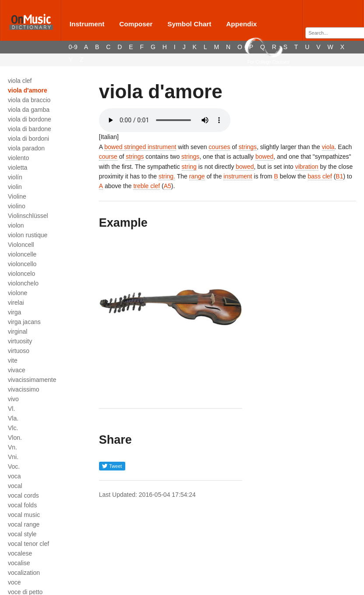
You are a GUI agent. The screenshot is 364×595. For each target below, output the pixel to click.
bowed (264, 157)
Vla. (13, 418)
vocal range (24, 524)
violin (15, 187)
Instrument (87, 24)
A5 (168, 186)
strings (248, 147)
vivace (17, 370)
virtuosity (20, 341)
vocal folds (22, 505)
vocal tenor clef (28, 544)
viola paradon (26, 148)
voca (14, 476)
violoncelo (21, 274)
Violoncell (21, 245)
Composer (136, 24)
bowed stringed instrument (140, 147)
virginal (18, 331)
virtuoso (19, 351)
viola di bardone (30, 129)
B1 (339, 176)
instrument (238, 176)
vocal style (22, 534)
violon (16, 225)
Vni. (13, 457)
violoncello (22, 264)
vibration (307, 167)
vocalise (19, 563)
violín (15, 177)
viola (328, 147)
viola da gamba (29, 110)
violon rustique (28, 235)
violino (17, 206)
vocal (15, 486)
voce (14, 582)
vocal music (24, 515)
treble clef (147, 186)
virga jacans (24, 322)
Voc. (14, 467)
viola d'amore (28, 90)
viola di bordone (30, 119)
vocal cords (23, 495)
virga (14, 312)
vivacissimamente (32, 380)
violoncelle (22, 254)
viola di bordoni (28, 139)
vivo (13, 399)
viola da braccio (29, 100)
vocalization (24, 573)
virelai (16, 303)
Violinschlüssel (28, 216)
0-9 (73, 47)
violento (18, 158)
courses (219, 147)
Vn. (12, 447)
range (197, 176)
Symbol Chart (189, 24)
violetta (18, 167)
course (108, 157)
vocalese (20, 553)
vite (13, 360)
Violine (17, 196)
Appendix (241, 24)
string (189, 167)
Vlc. (13, 428)
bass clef (320, 176)
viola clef (20, 81)
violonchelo (23, 283)
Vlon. (15, 438)
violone (18, 293)
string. (167, 176)
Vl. (11, 409)
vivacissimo (24, 389)
